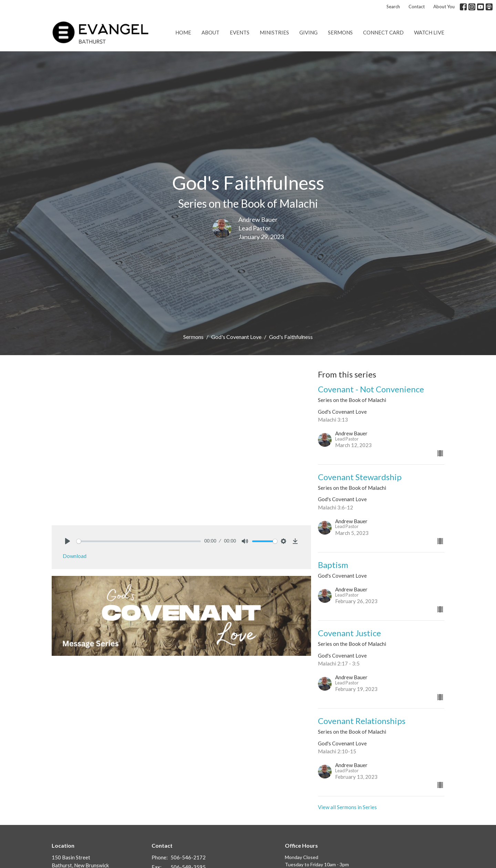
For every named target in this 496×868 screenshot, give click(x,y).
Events (240, 32)
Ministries (274, 32)
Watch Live (429, 32)
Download (75, 556)
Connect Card (383, 32)
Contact (417, 7)
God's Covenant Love (236, 337)
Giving (308, 32)
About (210, 32)
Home (183, 32)
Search (393, 7)
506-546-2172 (188, 857)
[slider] (139, 541)
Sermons (340, 32)
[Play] (68, 541)
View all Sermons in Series (347, 807)
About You (444, 7)
